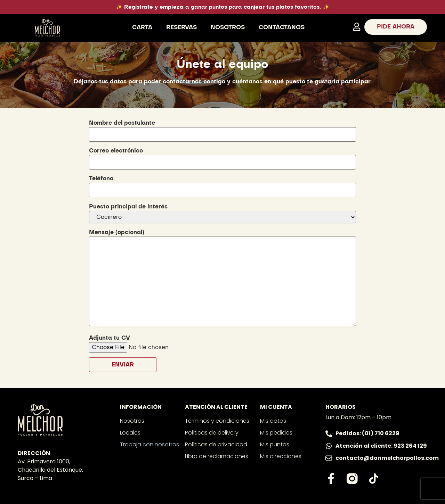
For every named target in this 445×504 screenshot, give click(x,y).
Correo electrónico (222, 156)
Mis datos (273, 421)
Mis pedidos (276, 433)
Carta (142, 27)
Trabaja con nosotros (149, 444)
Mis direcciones (281, 456)
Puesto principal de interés (222, 214)
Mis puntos (275, 444)
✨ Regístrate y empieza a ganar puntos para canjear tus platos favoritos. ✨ (222, 7)
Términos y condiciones (217, 421)
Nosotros (228, 27)
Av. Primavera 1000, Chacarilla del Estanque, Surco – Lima (50, 470)
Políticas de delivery (212, 433)
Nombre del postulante (222, 129)
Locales (130, 433)
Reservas (181, 27)
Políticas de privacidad (216, 444)
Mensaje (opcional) (222, 278)
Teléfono (222, 184)
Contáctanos (282, 27)
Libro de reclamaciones (217, 456)
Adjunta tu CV (160, 343)
